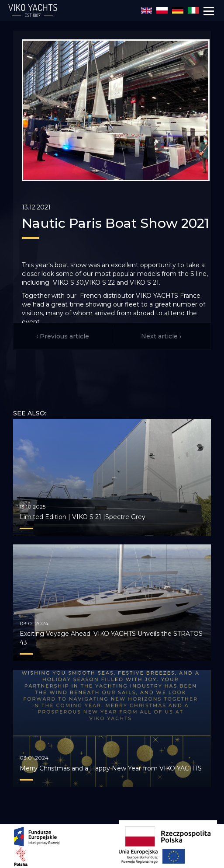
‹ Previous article (63, 336)
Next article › (161, 336)
